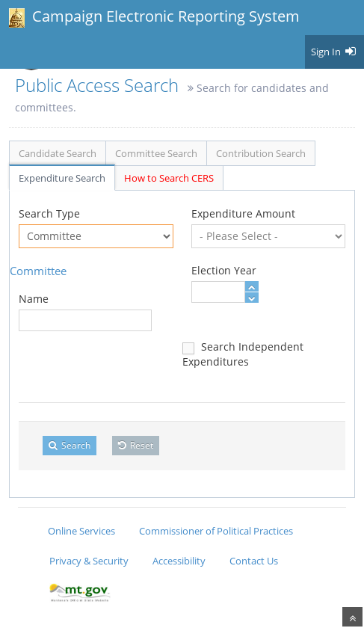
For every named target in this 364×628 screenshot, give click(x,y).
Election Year (224, 270)
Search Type (49, 213)
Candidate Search (58, 153)
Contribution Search (261, 153)
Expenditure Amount (243, 213)
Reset (136, 445)
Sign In (334, 52)
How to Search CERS (169, 178)
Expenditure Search (62, 178)
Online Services (81, 531)
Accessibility (179, 561)
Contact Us (254, 561)
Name (34, 299)
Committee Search (156, 153)
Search (70, 445)
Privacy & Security (89, 561)
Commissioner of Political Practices (216, 531)
